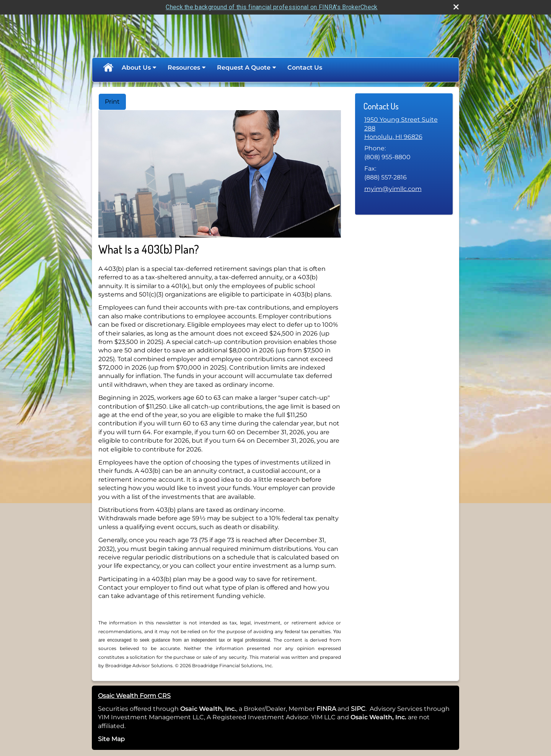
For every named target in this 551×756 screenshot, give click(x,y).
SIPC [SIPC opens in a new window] (358, 709)
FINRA (325, 709)
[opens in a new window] (337, 709)
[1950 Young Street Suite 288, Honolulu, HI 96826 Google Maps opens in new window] (404, 128)
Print (112, 102)
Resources (184, 68)
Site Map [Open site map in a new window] (111, 739)
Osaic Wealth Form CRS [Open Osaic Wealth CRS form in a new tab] (134, 696)
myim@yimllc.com (393, 189)
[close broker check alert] (456, 7)
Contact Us (305, 68)
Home (108, 68)
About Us (136, 68)
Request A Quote (244, 68)
